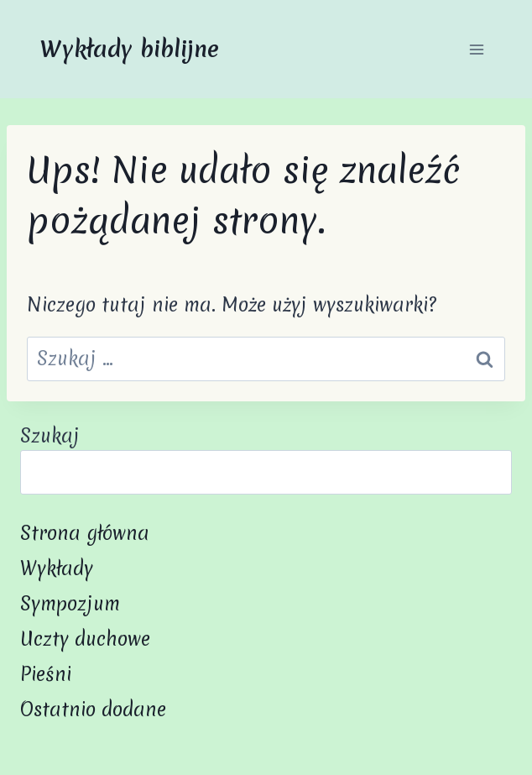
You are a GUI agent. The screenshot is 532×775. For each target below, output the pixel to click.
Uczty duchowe (85, 639)
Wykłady (57, 568)
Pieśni (46, 674)
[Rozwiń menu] (476, 49)
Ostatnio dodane (93, 710)
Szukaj (50, 436)
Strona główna (85, 533)
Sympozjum (70, 604)
